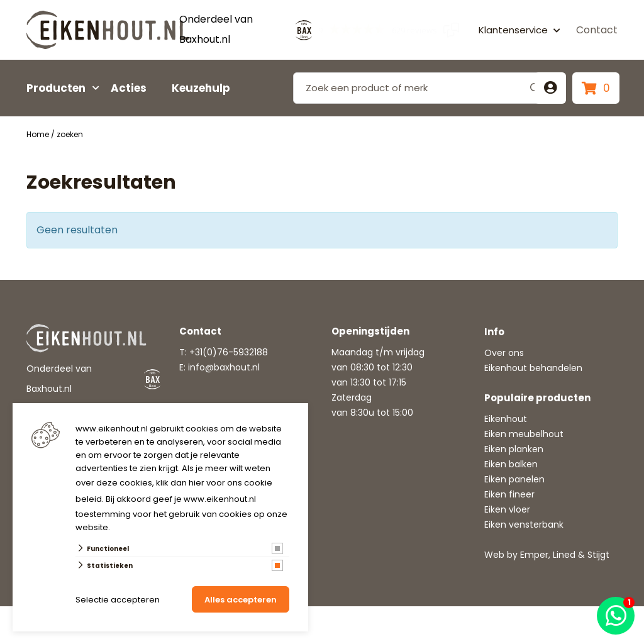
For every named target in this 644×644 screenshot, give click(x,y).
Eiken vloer (507, 509)
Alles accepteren (241, 600)
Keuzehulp (201, 88)
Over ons (504, 353)
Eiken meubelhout (524, 434)
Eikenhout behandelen (533, 368)
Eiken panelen (514, 479)
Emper (534, 555)
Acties (129, 88)
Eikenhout (506, 419)
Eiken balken (511, 464)
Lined (564, 555)
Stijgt (598, 555)
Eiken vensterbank (524, 525)
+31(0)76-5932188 (229, 352)
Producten (56, 88)
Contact (597, 30)
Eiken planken (514, 449)
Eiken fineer (509, 494)
